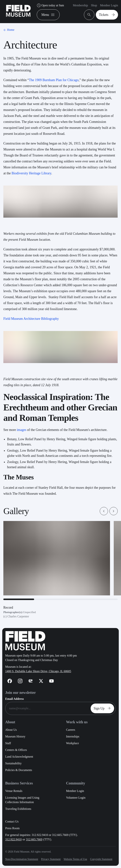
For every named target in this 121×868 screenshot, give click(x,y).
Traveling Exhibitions (18, 809)
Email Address (15, 699)
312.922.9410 (13, 839)
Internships (73, 736)
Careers (71, 730)
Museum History (15, 736)
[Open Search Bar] (89, 15)
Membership (80, 5)
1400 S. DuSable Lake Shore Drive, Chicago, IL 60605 (38, 671)
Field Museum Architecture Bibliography (31, 319)
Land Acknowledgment (19, 757)
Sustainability (13, 763)
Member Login (109, 5)
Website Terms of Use (75, 859)
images (22, 430)
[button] (104, 511)
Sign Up (103, 708)
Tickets (108, 15)
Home (8, 30)
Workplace (72, 743)
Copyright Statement (101, 859)
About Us (11, 730)
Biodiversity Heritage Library (31, 173)
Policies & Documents (19, 770)
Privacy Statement (51, 859)
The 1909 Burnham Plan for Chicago (54, 80)
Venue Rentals (14, 791)
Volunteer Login (76, 798)
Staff (8, 743)
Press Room (12, 828)
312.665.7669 (34, 839)
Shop (94, 5)
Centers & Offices (16, 750)
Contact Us (12, 821)
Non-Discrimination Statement (22, 859)
